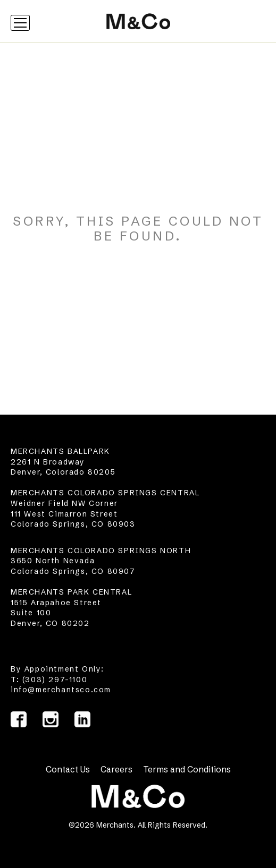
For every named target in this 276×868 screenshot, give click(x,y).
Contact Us (68, 769)
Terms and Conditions (187, 769)
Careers (116, 769)
